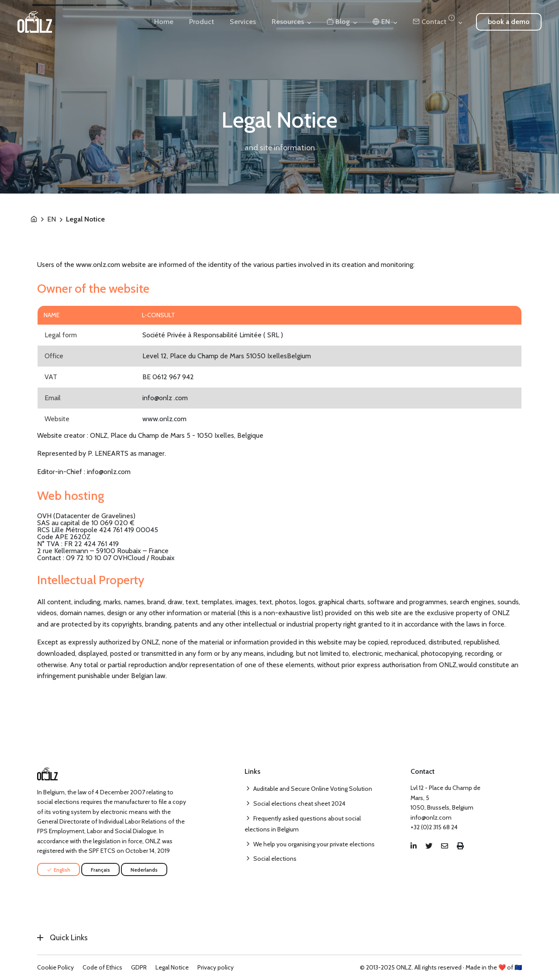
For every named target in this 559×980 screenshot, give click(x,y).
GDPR (139, 967)
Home (164, 22)
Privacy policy (216, 967)
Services (243, 22)
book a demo (509, 22)
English (59, 870)
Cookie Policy (55, 967)
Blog (338, 22)
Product (202, 22)
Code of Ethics (102, 967)
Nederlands (144, 870)
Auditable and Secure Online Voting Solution (313, 789)
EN (52, 219)
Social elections (275, 859)
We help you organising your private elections (314, 844)
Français (100, 870)
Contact (434, 22)
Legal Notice (172, 967)
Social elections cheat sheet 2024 (299, 803)
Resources (288, 22)
